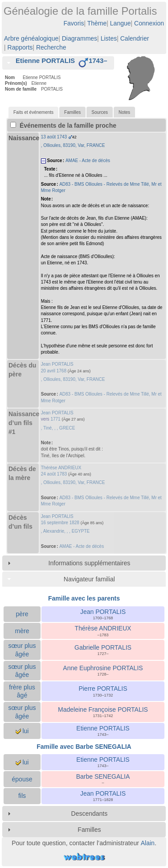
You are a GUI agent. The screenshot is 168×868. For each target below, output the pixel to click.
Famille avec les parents (84, 598)
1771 (55, 419)
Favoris (74, 23)
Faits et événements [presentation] (33, 112)
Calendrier (135, 38)
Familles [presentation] (72, 112)
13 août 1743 (54, 137)
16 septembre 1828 (60, 523)
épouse (22, 779)
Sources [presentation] (100, 112)
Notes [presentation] (124, 112)
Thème (97, 23)
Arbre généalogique (31, 38)
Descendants (90, 814)
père (22, 614)
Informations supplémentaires (90, 563)
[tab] (58, 63)
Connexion (149, 23)
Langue (121, 23)
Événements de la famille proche (63, 125)
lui (22, 731)
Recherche (51, 47)
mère (22, 631)
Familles (89, 830)
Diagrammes (80, 38)
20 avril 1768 (54, 371)
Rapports (20, 47)
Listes (109, 38)
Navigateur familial (89, 579)
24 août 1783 (54, 474)
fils (22, 796)
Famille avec (84, 747)
